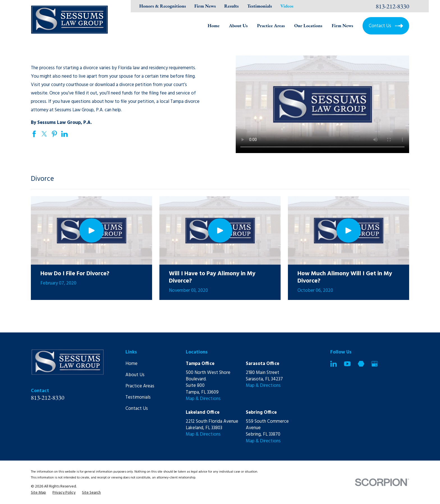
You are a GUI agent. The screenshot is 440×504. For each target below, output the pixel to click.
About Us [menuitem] (238, 26)
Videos (287, 6)
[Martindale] (361, 364)
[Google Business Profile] (374, 364)
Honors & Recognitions (162, 6)
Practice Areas (140, 386)
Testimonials (260, 6)
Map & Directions (203, 399)
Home (131, 364)
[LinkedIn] (334, 364)
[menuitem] (38, 493)
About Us (135, 375)
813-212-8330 (393, 6)
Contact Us (137, 409)
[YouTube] (347, 364)
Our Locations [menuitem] (308, 26)
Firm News (205, 6)
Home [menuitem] (214, 26)
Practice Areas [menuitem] (271, 26)
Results (232, 6)
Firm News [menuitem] (342, 26)
